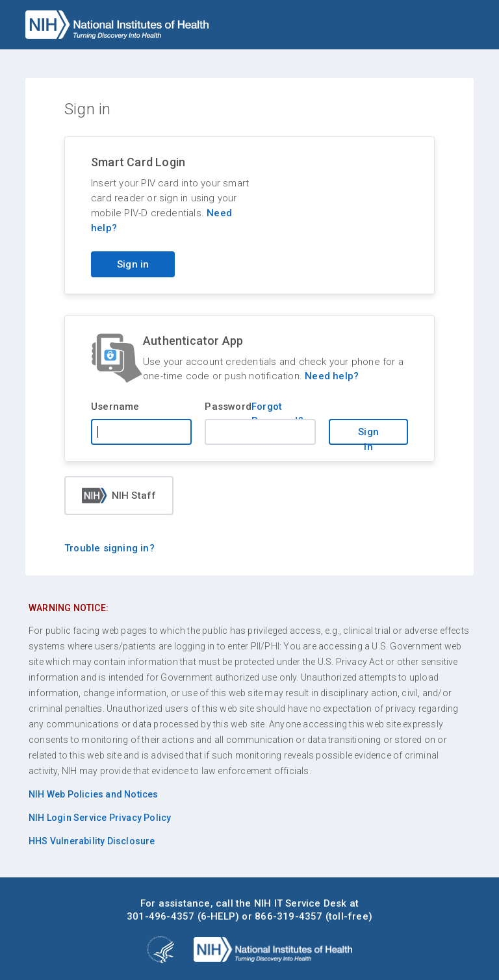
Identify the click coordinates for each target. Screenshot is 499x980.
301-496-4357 (160, 916)
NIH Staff (119, 496)
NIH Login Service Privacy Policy (100, 818)
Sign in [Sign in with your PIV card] (133, 264)
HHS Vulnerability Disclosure (92, 841)
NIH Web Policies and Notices (94, 794)
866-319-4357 (288, 916)
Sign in (368, 435)
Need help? (332, 376)
